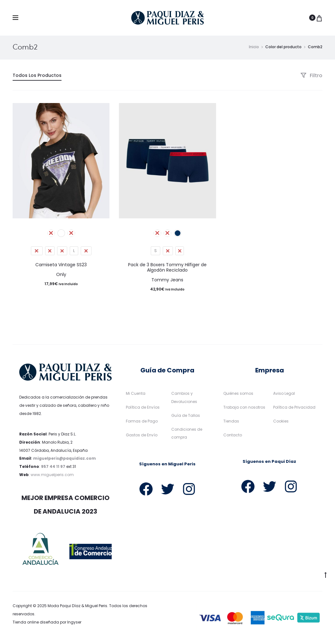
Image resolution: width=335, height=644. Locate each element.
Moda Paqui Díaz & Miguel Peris (77, 607)
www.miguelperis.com (52, 476)
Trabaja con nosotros (244, 409)
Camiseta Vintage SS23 (61, 266)
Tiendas (231, 422)
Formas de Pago (142, 422)
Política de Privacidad (294, 409)
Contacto (233, 436)
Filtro (311, 77)
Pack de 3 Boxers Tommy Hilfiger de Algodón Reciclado (167, 269)
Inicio (254, 48)
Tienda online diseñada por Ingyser (47, 623)
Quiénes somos (238, 395)
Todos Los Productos (37, 77)
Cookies (281, 422)
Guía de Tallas (186, 417)
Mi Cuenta (136, 395)
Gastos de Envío (142, 436)
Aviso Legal (284, 395)
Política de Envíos (143, 409)
